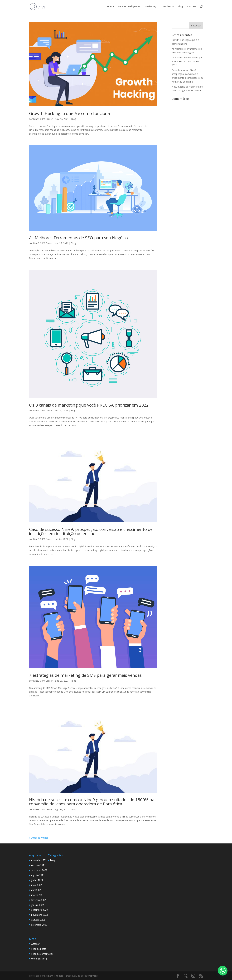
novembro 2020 (40, 915)
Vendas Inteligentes (129, 7)
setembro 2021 (39, 870)
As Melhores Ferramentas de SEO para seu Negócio (78, 238)
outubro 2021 (38, 865)
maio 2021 (37, 885)
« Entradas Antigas (39, 838)
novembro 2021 (40, 860)
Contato (192, 7)
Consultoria (167, 7)
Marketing (150, 7)
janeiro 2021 (38, 905)
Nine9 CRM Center (43, 119)
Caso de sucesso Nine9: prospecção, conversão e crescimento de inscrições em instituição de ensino (91, 531)
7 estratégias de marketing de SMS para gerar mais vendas (85, 675)
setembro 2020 (39, 925)
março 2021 (38, 895)
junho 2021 (37, 880)
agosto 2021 (38, 875)
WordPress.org (39, 959)
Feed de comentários (42, 954)
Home (110, 7)
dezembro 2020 (39, 910)
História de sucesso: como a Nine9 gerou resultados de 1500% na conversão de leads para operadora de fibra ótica (92, 802)
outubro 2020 (38, 920)
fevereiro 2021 (39, 900)
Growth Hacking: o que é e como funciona (69, 113)
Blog (180, 7)
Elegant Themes (54, 976)
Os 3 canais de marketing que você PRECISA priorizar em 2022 (89, 405)
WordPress (91, 976)
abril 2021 (36, 890)
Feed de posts (39, 949)
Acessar (35, 944)
